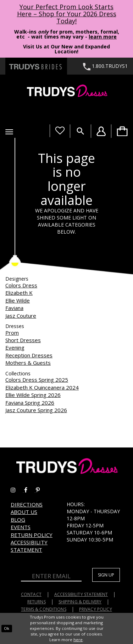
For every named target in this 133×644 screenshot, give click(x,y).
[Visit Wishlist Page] (60, 131)
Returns (37, 602)
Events (21, 527)
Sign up (106, 575)
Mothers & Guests (28, 363)
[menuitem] (122, 131)
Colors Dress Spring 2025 (37, 380)
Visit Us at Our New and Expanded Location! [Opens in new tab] (66, 49)
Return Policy (32, 535)
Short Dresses (23, 340)
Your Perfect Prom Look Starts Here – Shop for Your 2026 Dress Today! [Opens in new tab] (67, 14)
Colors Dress (21, 285)
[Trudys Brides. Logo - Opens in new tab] (36, 66)
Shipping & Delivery (80, 602)
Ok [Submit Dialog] (7, 628)
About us (24, 512)
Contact (31, 594)
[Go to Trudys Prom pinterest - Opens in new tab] (41, 490)
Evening (15, 347)
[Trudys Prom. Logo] (66, 92)
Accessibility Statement (29, 546)
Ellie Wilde (18, 300)
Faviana (14, 308)
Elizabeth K (19, 293)
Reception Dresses (29, 355)
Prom (12, 333)
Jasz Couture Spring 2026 (36, 410)
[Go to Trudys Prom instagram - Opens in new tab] (17, 490)
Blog (18, 520)
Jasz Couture (21, 316)
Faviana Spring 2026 (30, 403)
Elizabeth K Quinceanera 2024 (42, 387)
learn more (103, 37)
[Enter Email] (51, 576)
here (78, 640)
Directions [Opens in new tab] (27, 504)
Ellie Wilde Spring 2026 (33, 395)
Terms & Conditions (44, 609)
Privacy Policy (96, 609)
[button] (9, 132)
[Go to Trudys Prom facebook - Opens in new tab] (30, 490)
